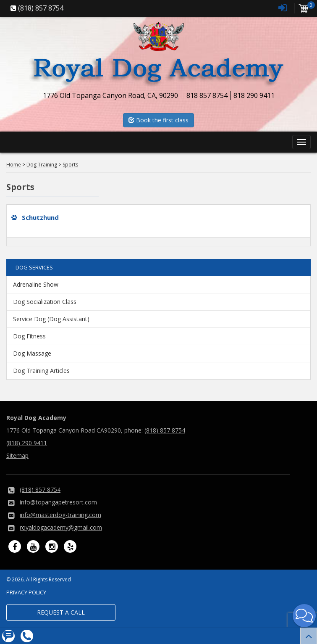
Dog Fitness (29, 336)
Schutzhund (40, 217)
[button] (304, 616)
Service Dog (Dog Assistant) (51, 319)
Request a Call (61, 612)
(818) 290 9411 (27, 443)
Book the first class (158, 120)
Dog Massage (32, 353)
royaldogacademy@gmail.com (61, 527)
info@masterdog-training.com (60, 515)
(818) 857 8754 (165, 430)
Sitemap (17, 455)
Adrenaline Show (36, 284)
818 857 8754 (207, 95)
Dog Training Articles (41, 371)
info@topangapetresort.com (58, 502)
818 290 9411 (254, 95)
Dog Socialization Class (45, 302)
